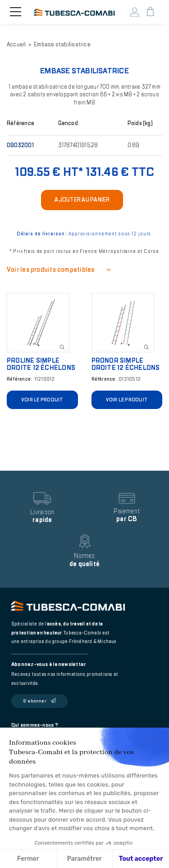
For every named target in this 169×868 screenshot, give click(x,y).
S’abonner (35, 701)
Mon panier (150, 12)
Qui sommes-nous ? (35, 725)
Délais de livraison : (42, 234)
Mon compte (135, 12)
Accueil (16, 45)
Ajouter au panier (82, 200)
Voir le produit (42, 400)
